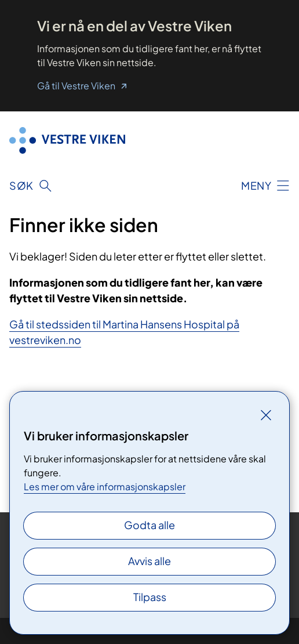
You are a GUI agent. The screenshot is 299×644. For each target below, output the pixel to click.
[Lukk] (266, 415)
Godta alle (149, 525)
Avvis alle (149, 561)
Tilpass (150, 597)
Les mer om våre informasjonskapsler (105, 486)
